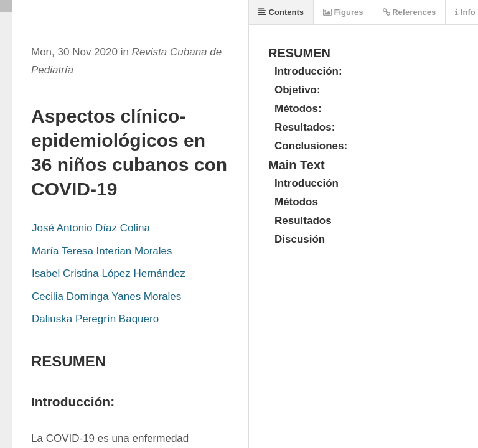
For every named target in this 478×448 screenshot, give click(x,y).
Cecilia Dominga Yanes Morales (106, 296)
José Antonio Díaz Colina (91, 228)
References (410, 12)
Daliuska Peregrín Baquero (95, 319)
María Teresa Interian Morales (102, 251)
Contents (281, 12)
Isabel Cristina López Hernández (109, 273)
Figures (343, 12)
